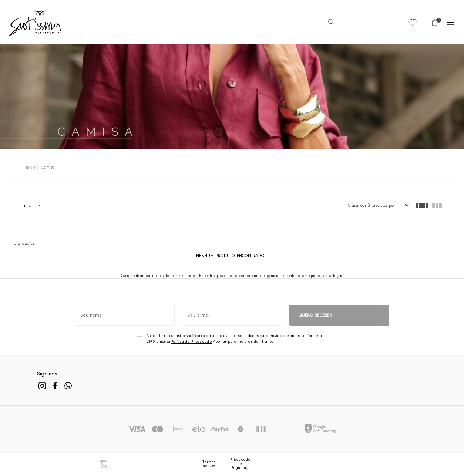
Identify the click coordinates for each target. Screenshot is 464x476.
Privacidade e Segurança (241, 464)
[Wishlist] (413, 22)
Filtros (31, 206)
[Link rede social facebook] (55, 386)
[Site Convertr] (104, 465)
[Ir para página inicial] (31, 168)
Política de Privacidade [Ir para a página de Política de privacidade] (192, 342)
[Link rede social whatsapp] (68, 386)
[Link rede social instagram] (42, 386)
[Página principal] (36, 22)
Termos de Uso (209, 464)
